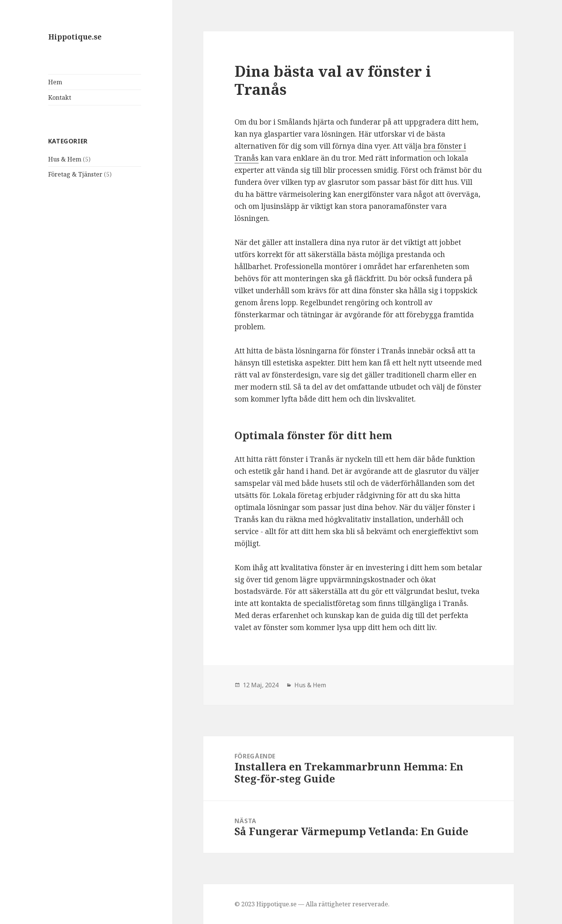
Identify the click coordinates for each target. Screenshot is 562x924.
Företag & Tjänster (75, 174)
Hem (55, 82)
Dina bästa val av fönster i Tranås (333, 80)
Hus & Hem (65, 159)
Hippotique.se (75, 37)
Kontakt (60, 97)
